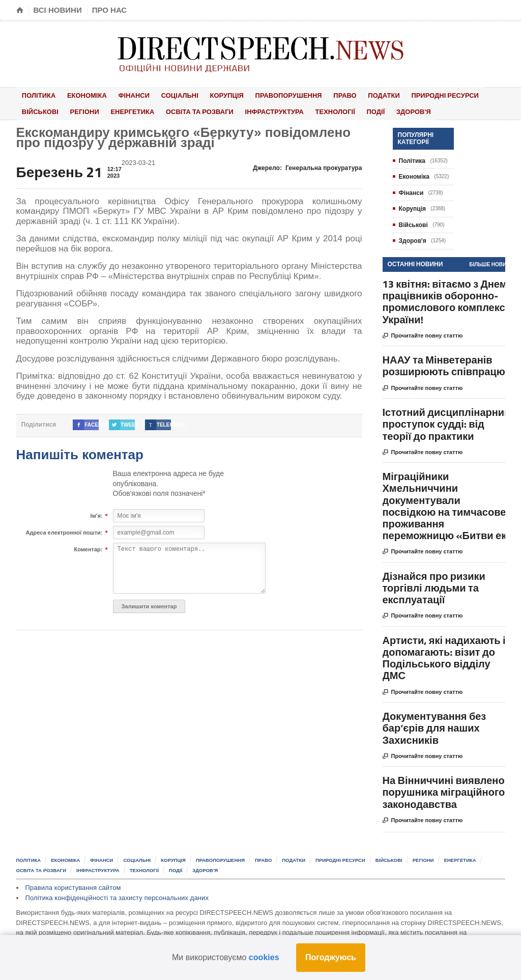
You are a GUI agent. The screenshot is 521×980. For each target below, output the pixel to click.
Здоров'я (345, 110)
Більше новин (489, 262)
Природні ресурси (416, 95)
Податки (357, 95)
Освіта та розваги (144, 110)
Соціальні (167, 95)
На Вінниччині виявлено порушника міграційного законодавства (444, 790)
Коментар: (88, 547)
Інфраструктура (217, 110)
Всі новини (58, 10)
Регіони (35, 110)
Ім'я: (97, 514)
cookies (264, 957)
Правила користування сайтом (73, 886)
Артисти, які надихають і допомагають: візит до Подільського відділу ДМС (444, 655)
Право (323, 95)
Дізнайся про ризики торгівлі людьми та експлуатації (434, 585)
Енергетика (79, 110)
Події (311, 110)
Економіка (81, 95)
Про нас (110, 10)
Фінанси (125, 95)
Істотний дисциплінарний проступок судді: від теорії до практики (447, 422)
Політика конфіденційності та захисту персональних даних (115, 895)
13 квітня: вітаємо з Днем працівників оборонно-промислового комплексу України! (447, 299)
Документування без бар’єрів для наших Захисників (435, 726)
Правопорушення (269, 95)
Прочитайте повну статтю (423, 333)
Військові (477, 95)
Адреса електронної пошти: (64, 530)
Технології (275, 110)
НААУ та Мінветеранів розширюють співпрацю (444, 363)
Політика (37, 95)
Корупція (210, 95)
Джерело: (308, 165)
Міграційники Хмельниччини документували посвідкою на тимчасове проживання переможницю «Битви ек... (448, 504)
